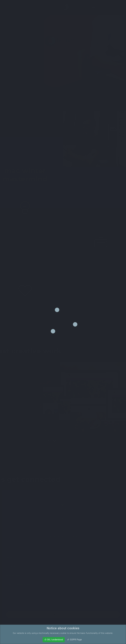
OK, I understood (54, 640)
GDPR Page (74, 640)
